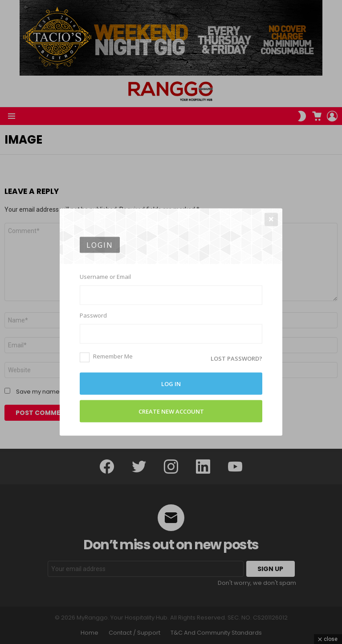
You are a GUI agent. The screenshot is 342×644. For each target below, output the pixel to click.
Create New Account (171, 411)
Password (93, 315)
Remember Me (106, 356)
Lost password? (236, 358)
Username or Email (105, 277)
